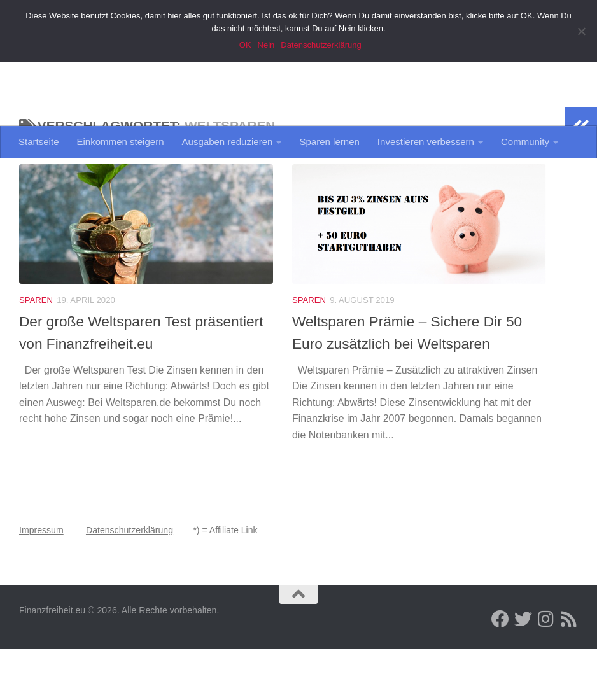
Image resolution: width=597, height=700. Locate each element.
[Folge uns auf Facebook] (500, 670)
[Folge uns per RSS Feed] (569, 670)
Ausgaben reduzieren (228, 142)
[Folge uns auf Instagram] (546, 670)
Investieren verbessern (426, 142)
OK (247, 45)
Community (525, 142)
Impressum (41, 581)
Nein (268, 45)
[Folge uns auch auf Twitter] (523, 670)
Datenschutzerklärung (130, 581)
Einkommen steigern (121, 142)
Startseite (39, 142)
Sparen (36, 351)
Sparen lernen (329, 142)
